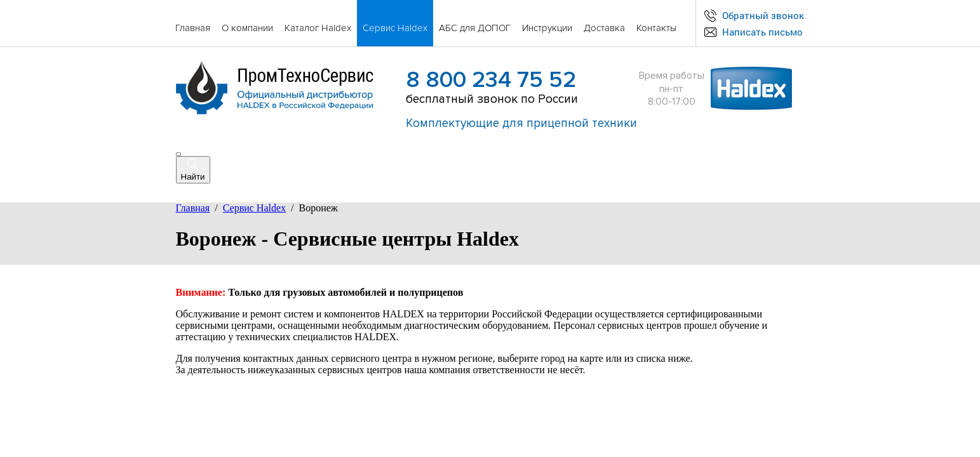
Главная (193, 208)
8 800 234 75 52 (491, 80)
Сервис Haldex (254, 208)
